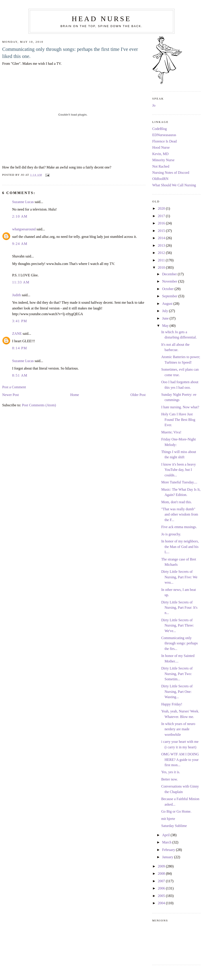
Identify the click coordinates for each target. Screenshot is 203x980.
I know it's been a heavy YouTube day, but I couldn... (179, 470)
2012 (162, 253)
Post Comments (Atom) (39, 405)
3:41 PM (20, 321)
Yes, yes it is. (171, 772)
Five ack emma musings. (179, 527)
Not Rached (161, 166)
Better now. (170, 779)
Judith (17, 295)
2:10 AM (20, 216)
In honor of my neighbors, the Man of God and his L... (180, 547)
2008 (162, 874)
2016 (162, 223)
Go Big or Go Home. (176, 812)
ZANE (17, 334)
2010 (162, 268)
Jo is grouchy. (171, 534)
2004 (162, 903)
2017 (162, 216)
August (168, 304)
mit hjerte (168, 819)
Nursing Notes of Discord (171, 173)
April (166, 835)
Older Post (138, 395)
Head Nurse (101, 19)
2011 (162, 260)
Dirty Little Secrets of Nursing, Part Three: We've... (178, 626)
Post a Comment (14, 387)
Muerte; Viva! (171, 432)
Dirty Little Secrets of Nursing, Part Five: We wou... (179, 577)
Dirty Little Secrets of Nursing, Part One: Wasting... (177, 692)
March (167, 842)
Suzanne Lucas (23, 202)
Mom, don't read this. (177, 502)
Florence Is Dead (164, 141)
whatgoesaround (24, 229)
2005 (162, 896)
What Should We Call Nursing (174, 185)
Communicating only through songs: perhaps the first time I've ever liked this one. (70, 53)
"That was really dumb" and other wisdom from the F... (180, 515)
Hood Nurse (161, 148)
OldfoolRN (160, 179)
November (170, 281)
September (170, 296)
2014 (162, 238)
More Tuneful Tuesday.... (179, 482)
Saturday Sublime (174, 826)
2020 (162, 209)
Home (75, 395)
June (166, 318)
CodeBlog (160, 129)
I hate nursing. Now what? (180, 407)
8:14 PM (20, 348)
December (170, 274)
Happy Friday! (172, 704)
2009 (162, 866)
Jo (154, 105)
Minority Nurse (163, 160)
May (166, 326)
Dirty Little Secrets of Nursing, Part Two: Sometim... (177, 674)
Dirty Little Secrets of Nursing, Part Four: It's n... (179, 608)
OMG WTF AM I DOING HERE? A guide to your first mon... (180, 760)
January (168, 857)
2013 (162, 246)
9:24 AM (20, 244)
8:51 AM (20, 375)
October (168, 289)
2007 (162, 881)
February (169, 850)
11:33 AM (21, 282)
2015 (162, 231)
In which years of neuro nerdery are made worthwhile (178, 729)
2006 (162, 888)
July (166, 311)
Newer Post (10, 395)
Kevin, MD (160, 154)
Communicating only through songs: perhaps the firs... (180, 643)
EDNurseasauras (164, 135)
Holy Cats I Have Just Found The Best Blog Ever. (178, 420)
